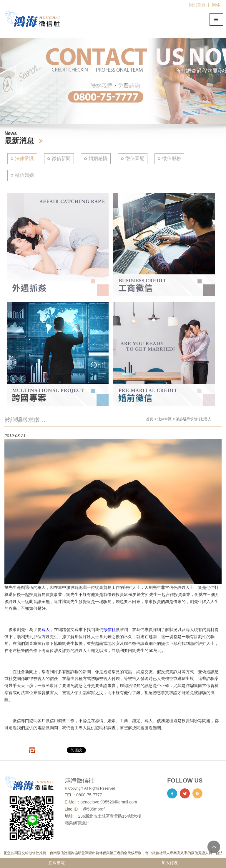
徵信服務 (172, 158)
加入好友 (170, 863)
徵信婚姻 (24, 175)
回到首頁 (197, 5)
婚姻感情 (98, 158)
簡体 (216, 5)
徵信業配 (135, 158)
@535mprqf (94, 809)
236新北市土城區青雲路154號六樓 (110, 816)
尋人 (46, 630)
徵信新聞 (61, 158)
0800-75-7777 (89, 795)
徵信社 (109, 630)
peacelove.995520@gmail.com (109, 802)
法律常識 (24, 158)
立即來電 (56, 863)
